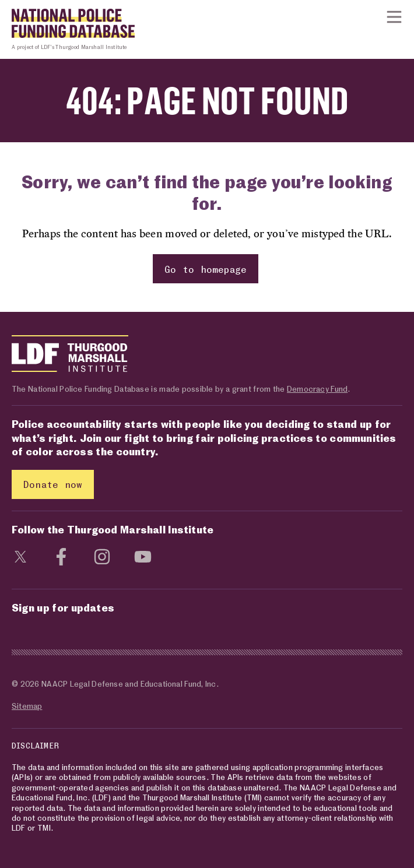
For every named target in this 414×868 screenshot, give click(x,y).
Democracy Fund (317, 389)
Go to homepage (206, 269)
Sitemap (27, 706)
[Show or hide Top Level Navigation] (394, 17)
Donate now (53, 484)
